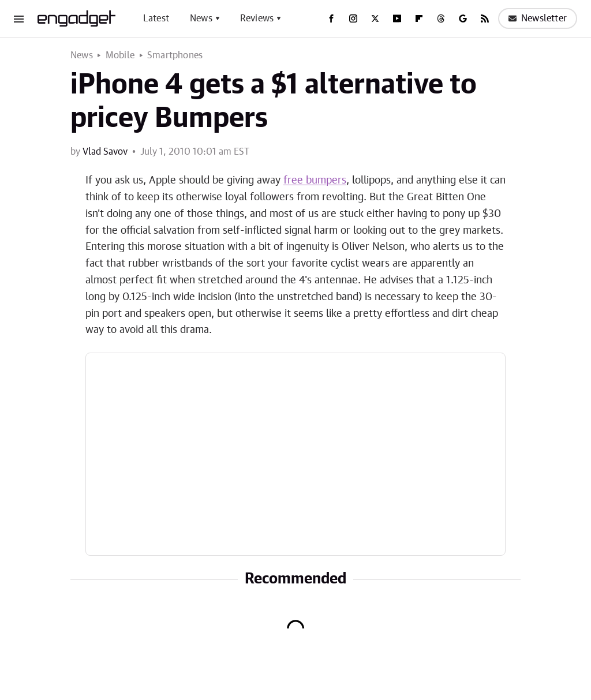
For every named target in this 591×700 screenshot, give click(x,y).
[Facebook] (331, 18)
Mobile (120, 55)
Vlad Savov (105, 152)
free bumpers (315, 181)
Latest (156, 18)
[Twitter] (375, 18)
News (201, 18)
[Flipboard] (419, 18)
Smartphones (175, 55)
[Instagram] (353, 18)
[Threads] (441, 18)
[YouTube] (397, 18)
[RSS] (485, 18)
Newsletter (538, 18)
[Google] (463, 18)
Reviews (257, 18)
